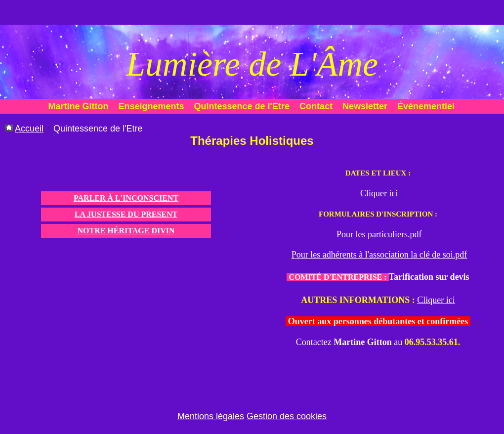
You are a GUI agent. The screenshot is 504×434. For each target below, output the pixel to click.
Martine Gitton (79, 106)
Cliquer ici (379, 193)
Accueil (29, 129)
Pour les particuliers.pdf (379, 234)
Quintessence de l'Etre (242, 106)
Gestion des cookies (287, 416)
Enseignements (151, 106)
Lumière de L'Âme (252, 64)
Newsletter (365, 106)
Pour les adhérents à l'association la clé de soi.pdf (379, 255)
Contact (316, 106)
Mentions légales (211, 416)
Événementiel (426, 106)
